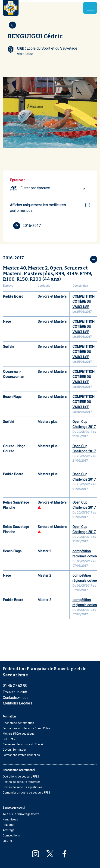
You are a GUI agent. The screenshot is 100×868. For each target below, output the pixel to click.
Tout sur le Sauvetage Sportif (21, 814)
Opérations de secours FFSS (21, 777)
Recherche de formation (18, 723)
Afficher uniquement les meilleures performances (38, 208)
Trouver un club (15, 692)
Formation (9, 717)
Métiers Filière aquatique (19, 734)
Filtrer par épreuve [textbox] (35, 188)
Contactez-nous (16, 698)
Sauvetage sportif (14, 808)
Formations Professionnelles (21, 755)
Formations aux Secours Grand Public (27, 728)
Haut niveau (10, 820)
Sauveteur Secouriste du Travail (23, 744)
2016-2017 (27, 226)
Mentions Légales (17, 703)
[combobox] (53, 188)
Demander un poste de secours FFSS (26, 793)
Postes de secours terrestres (22, 782)
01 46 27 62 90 (15, 686)
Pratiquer (9, 825)
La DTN (7, 841)
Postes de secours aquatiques (23, 787)
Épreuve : (17, 180)
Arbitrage (9, 830)
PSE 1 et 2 (9, 739)
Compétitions (11, 836)
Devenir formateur (14, 750)
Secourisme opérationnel (19, 770)
